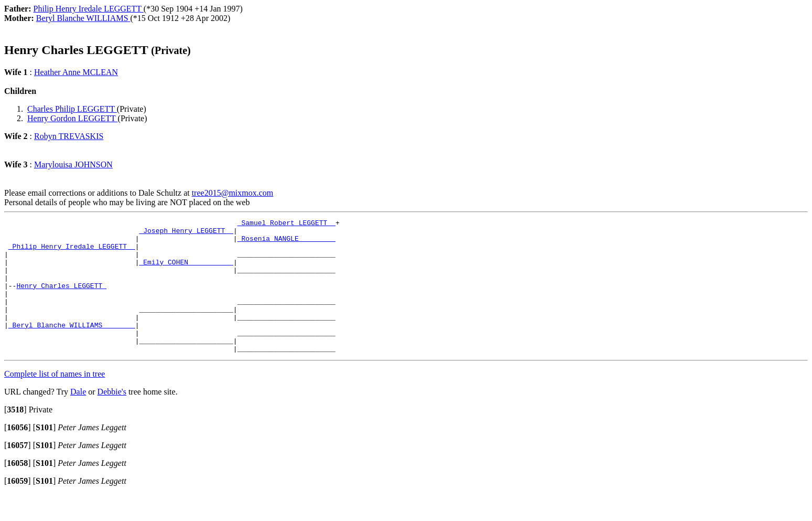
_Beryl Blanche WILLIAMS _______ (72, 347)
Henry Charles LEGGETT (61, 300)
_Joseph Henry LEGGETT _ (186, 233)
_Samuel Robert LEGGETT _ (286, 224)
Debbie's (112, 418)
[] (15, 436)
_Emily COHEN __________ (186, 271)
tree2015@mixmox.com (233, 193)
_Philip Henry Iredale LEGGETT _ (72, 252)
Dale (78, 418)
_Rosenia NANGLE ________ (286, 243)
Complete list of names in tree (55, 401)
